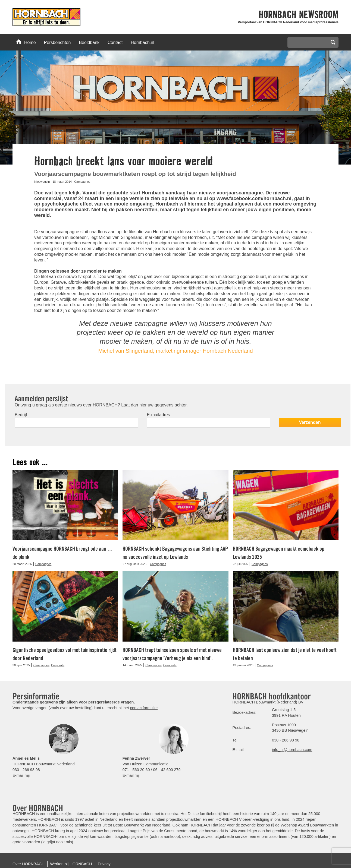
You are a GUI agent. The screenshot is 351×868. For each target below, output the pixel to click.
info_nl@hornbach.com (292, 750)
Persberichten (57, 42)
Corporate (58, 665)
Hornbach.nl (142, 42)
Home (26, 42)
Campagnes (82, 182)
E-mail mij (21, 775)
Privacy (104, 864)
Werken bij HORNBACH (71, 864)
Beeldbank (89, 42)
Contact (115, 42)
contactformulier (144, 708)
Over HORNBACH (29, 864)
